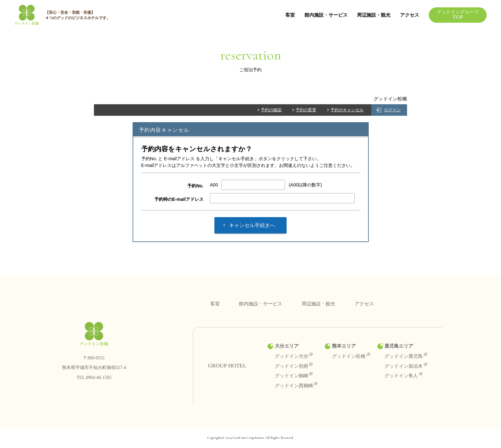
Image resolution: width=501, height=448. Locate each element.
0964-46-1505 (99, 378)
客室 (289, 15)
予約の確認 (271, 110)
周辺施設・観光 (372, 15)
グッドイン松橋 (351, 356)
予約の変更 (306, 110)
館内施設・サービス (324, 15)
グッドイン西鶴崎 (296, 386)
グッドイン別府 (294, 366)
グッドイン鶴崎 (294, 376)
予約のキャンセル (347, 110)
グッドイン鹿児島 (406, 356)
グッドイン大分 (294, 356)
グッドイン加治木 (406, 366)
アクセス (409, 15)
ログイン (392, 110)
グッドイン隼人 (403, 376)
